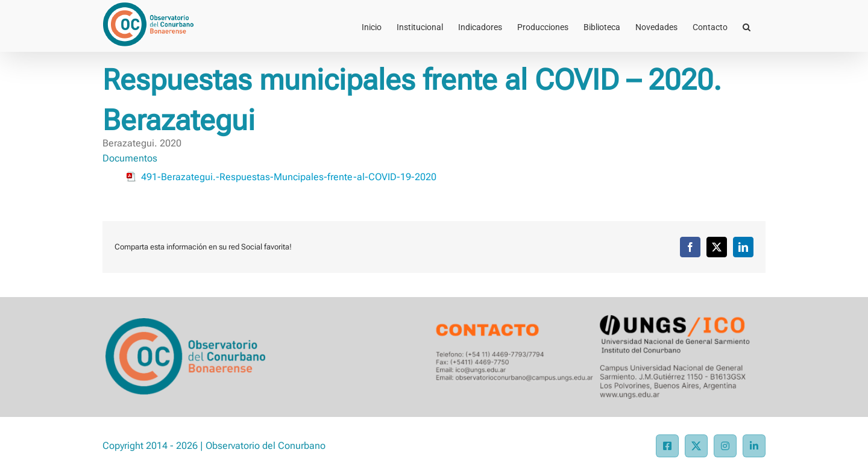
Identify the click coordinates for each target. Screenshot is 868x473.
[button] (747, 26)
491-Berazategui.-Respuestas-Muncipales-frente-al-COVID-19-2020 (289, 177)
